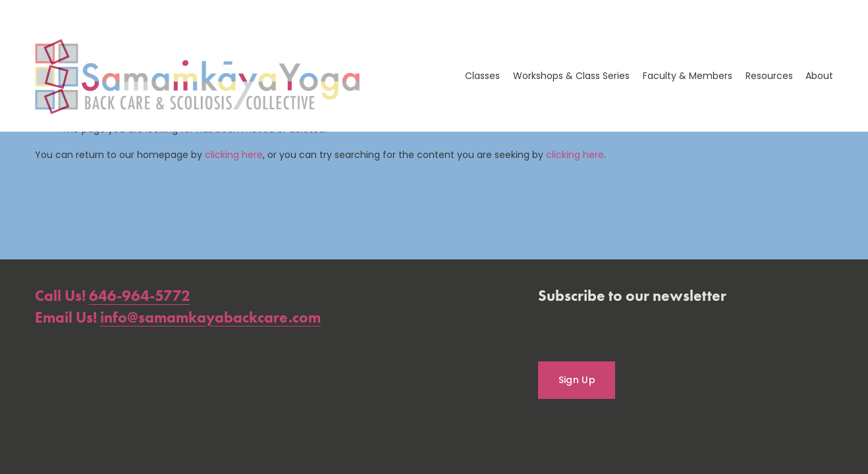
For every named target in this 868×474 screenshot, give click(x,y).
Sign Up (577, 380)
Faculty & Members (688, 76)
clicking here (234, 155)
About (819, 76)
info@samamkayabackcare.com (210, 317)
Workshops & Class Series (571, 76)
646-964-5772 (140, 295)
